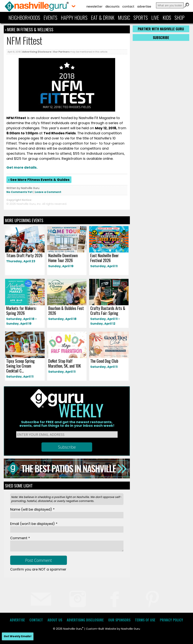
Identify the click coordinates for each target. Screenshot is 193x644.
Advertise (144, 7)
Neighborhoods (24, 18)
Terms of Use (145, 620)
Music (124, 18)
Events (50, 18)
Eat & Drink (103, 18)
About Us (55, 620)
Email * (34, 524)
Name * (32, 509)
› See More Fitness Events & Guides (39, 180)
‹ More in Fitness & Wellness (29, 29)
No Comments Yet (20, 192)
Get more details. (22, 167)
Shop (180, 18)
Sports (141, 18)
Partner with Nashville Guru (161, 29)
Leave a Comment (48, 192)
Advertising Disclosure (37, 52)
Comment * (20, 538)
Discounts (112, 7)
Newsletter (94, 7)
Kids (167, 18)
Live (155, 18)
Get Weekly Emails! (18, 636)
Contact (128, 7)
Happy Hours (74, 18)
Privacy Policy (171, 620)
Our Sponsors (119, 620)
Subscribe (161, 37)
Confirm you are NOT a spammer (38, 569)
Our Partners (61, 52)
